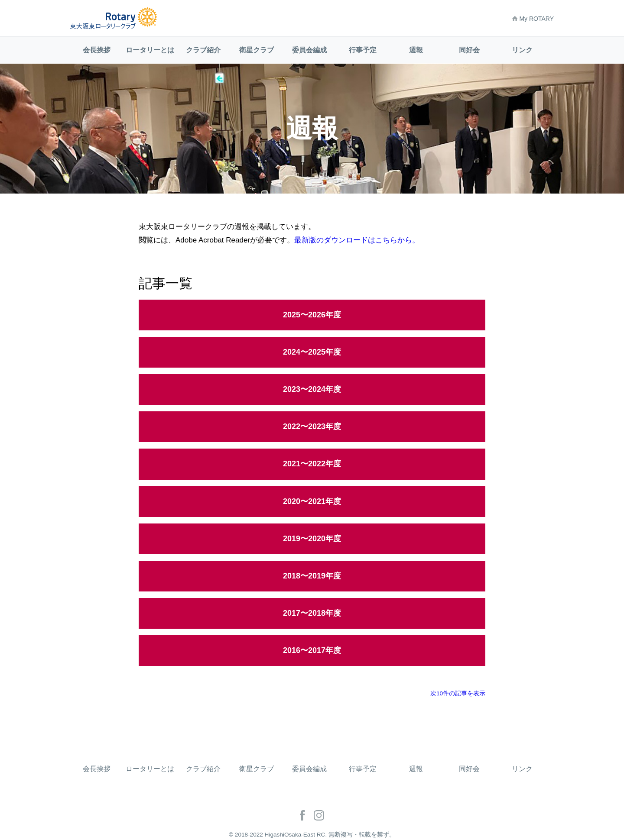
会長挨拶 (97, 50)
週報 (416, 50)
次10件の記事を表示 (458, 693)
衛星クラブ (257, 50)
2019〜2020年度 (312, 539)
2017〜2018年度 (312, 613)
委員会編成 (309, 50)
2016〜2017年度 (312, 650)
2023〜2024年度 (312, 389)
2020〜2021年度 (312, 501)
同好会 (469, 50)
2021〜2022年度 (312, 464)
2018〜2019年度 (312, 576)
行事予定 (363, 50)
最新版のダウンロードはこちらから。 (357, 240)
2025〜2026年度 (312, 315)
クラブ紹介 (203, 50)
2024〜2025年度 (312, 352)
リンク (522, 50)
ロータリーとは (150, 50)
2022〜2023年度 (312, 426)
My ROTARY (533, 19)
